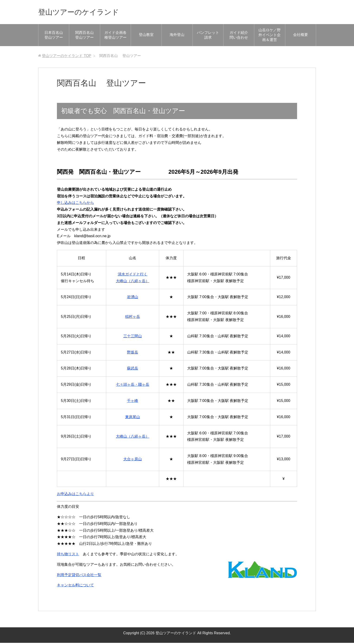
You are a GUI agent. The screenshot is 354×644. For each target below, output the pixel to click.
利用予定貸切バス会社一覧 (79, 576)
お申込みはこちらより (75, 495)
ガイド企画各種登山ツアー (115, 36)
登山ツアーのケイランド (85, 12)
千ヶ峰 (133, 402)
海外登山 (177, 36)
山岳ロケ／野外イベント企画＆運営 (270, 36)
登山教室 (146, 36)
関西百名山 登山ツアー (87, 36)
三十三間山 (133, 337)
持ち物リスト (68, 555)
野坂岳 (133, 353)
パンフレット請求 (208, 36)
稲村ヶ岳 (133, 318)
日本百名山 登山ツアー (54, 36)
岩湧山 (133, 298)
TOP (67, 57)
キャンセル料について (75, 586)
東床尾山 (133, 418)
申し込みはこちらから (75, 204)
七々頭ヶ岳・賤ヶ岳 (133, 386)
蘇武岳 (133, 369)
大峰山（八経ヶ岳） (133, 437)
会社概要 (301, 36)
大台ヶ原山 (133, 460)
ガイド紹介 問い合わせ (241, 36)
